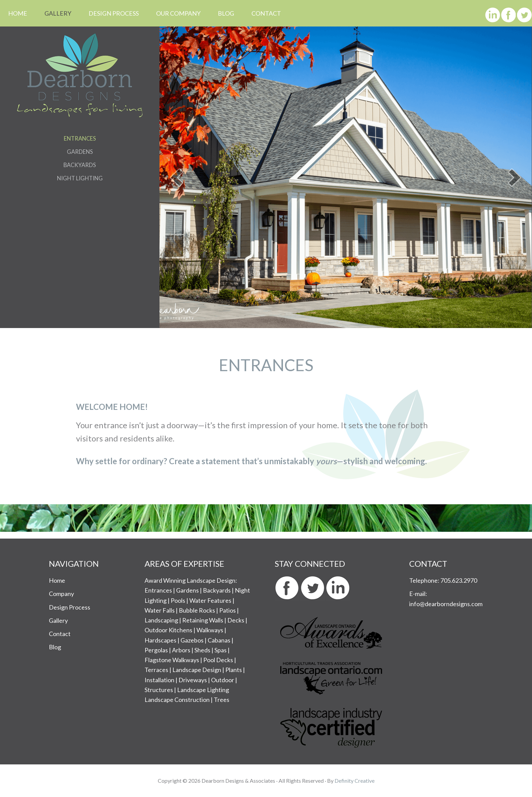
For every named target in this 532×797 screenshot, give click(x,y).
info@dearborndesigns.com (446, 604)
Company (61, 594)
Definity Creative (355, 781)
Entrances (80, 138)
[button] (176, 177)
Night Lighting (80, 178)
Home (57, 580)
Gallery (58, 620)
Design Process (70, 607)
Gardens (80, 151)
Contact (60, 634)
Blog (55, 647)
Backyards (80, 165)
